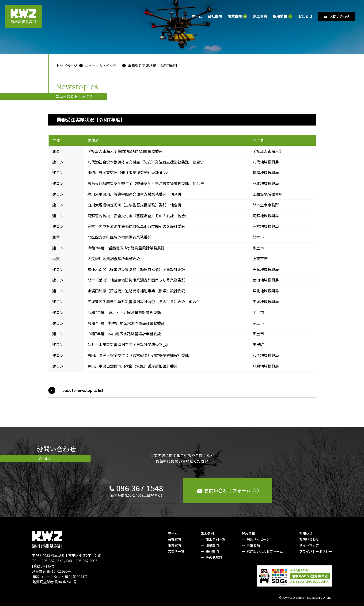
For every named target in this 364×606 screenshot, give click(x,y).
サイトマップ (309, 545)
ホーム (197, 16)
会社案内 (215, 16)
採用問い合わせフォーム (265, 551)
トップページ (67, 66)
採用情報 (280, 16)
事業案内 (235, 16)
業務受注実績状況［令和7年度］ (154, 66)
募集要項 (253, 545)
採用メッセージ (258, 539)
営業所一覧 (176, 551)
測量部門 (212, 545)
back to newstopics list (83, 390)
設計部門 (212, 551)
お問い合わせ (309, 539)
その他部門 (214, 557)
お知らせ (305, 16)
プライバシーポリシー (316, 551)
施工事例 (260, 16)
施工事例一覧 (216, 539)
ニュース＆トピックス (103, 66)
